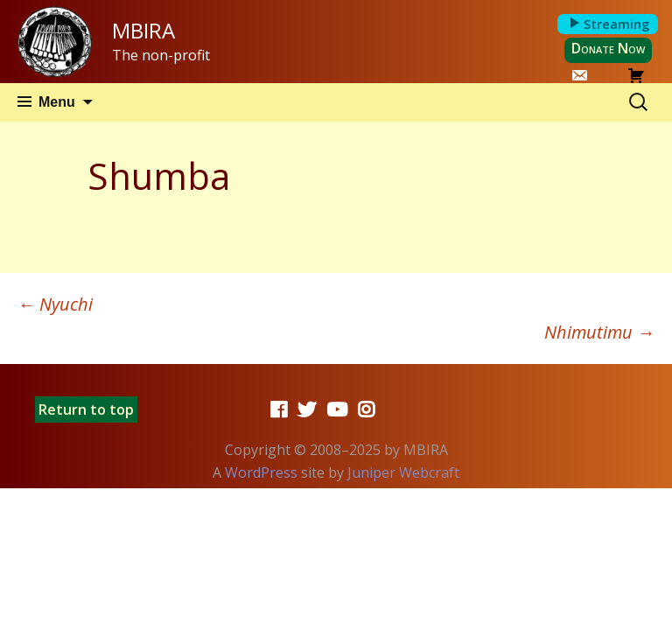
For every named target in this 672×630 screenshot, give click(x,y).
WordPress (261, 472)
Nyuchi (55, 304)
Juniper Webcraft (403, 472)
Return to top (86, 409)
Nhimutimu (599, 332)
